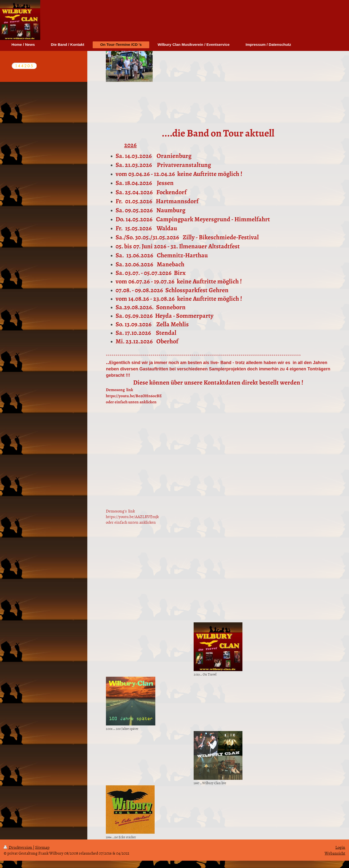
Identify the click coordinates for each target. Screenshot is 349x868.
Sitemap (42, 847)
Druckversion (18, 847)
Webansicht (335, 853)
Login (340, 847)
